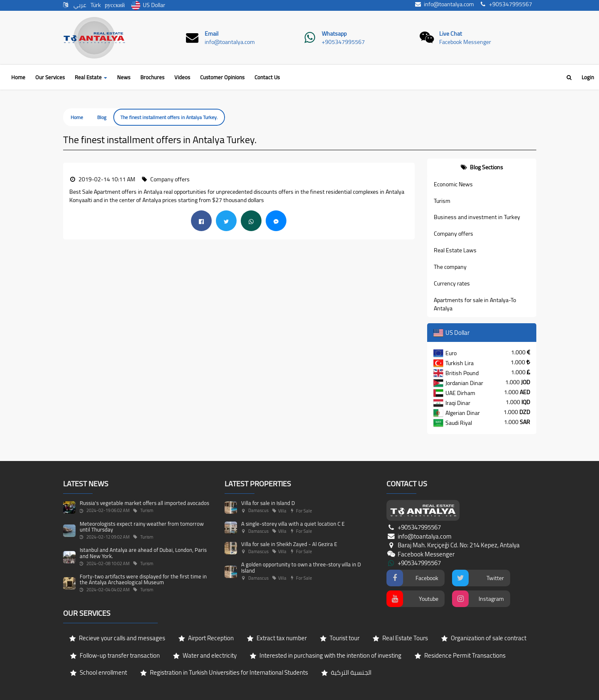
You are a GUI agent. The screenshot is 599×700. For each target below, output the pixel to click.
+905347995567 (343, 42)
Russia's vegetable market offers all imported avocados (144, 503)
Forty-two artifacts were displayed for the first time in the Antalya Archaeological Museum (143, 579)
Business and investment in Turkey (477, 217)
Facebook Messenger (465, 42)
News (124, 77)
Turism (442, 201)
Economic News (453, 184)
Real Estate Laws (455, 250)
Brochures (152, 77)
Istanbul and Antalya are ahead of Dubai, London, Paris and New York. (143, 553)
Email (211, 34)
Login (588, 77)
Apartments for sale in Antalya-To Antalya (475, 304)
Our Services (50, 77)
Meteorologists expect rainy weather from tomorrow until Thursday (142, 527)
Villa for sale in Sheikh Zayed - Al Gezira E (289, 544)
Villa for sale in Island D (268, 503)
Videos (182, 77)
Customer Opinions (222, 77)
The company (450, 267)
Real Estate (91, 77)
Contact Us (267, 77)
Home (18, 77)
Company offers (454, 234)
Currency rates (452, 283)
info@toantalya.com (230, 42)
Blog (102, 117)
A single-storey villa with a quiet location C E (293, 524)
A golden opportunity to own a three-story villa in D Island (301, 567)
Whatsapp (334, 34)
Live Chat (451, 34)
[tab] (482, 167)
